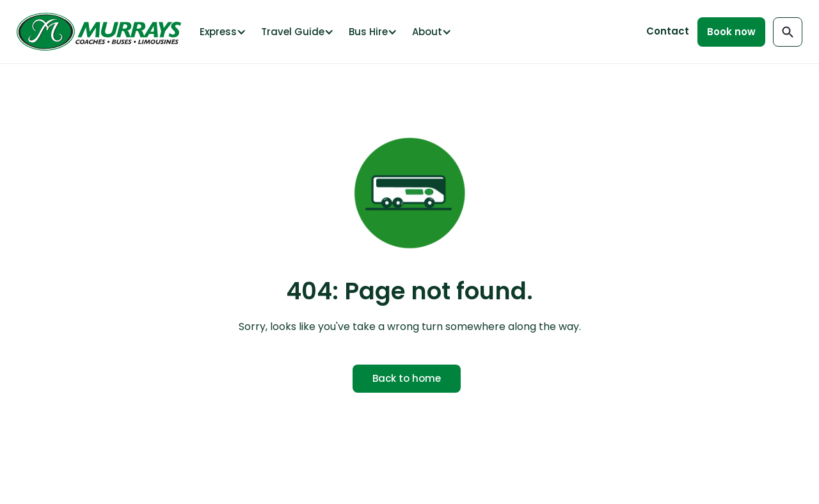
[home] (102, 32)
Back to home (407, 378)
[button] (222, 32)
